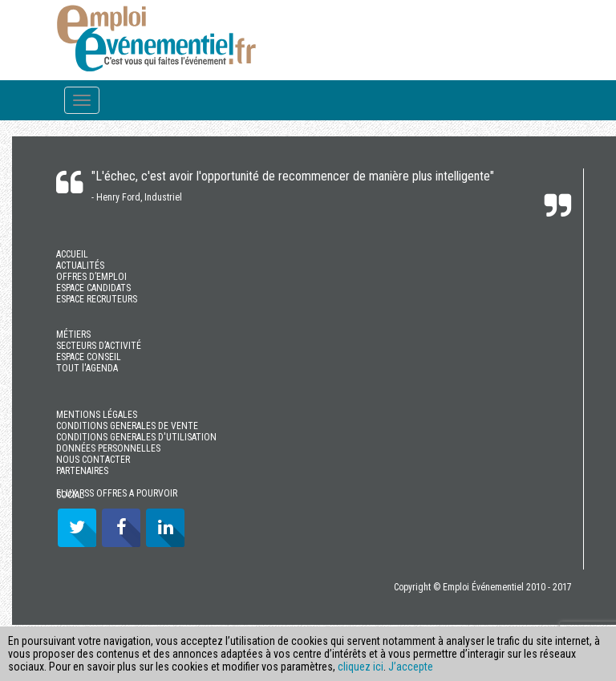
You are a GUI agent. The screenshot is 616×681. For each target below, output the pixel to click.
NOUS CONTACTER (93, 460)
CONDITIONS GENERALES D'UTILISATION (136, 437)
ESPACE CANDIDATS (93, 288)
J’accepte (411, 667)
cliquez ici (361, 667)
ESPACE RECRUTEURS (97, 299)
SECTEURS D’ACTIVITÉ (99, 346)
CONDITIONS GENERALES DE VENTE (127, 426)
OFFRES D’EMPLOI (91, 277)
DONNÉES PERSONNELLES (108, 448)
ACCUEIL (72, 254)
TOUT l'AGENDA (87, 368)
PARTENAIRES (82, 471)
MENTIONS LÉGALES (97, 415)
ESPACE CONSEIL (89, 357)
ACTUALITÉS (80, 266)
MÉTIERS (73, 334)
